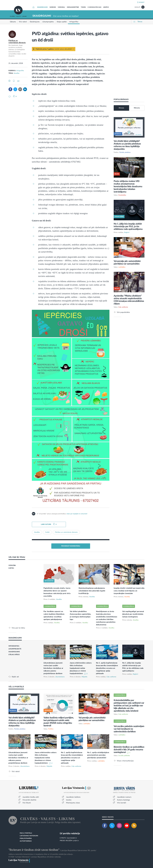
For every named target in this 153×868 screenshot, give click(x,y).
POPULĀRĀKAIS (121, 99)
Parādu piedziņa (125, 152)
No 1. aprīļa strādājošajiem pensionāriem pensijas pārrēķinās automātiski (98, 755)
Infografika (20, 71)
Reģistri (127, 232)
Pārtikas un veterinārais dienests (66, 532)
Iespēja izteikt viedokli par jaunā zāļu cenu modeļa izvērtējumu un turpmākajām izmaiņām (129, 591)
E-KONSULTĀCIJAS (95, 7)
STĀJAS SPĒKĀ (14, 655)
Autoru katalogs (124, 800)
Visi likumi (27, 803)
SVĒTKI (11, 568)
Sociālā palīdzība (124, 756)
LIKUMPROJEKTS (15, 649)
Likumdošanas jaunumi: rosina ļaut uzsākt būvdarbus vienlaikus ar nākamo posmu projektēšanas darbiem (53, 668)
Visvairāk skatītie (29, 800)
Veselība (17, 73)
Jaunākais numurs (124, 797)
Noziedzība (122, 195)
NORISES (53, 7)
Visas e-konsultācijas (125, 761)
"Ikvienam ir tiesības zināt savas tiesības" (34, 850)
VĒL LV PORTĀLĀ (16, 687)
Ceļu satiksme (123, 307)
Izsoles (69, 800)
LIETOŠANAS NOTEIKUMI (29, 836)
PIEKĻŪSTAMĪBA (26, 838)
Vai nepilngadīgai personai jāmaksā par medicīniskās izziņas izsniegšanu (133, 614)
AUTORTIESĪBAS (26, 841)
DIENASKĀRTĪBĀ (73, 7)
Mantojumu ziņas (73, 803)
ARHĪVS (106, 7)
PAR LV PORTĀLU (26, 833)
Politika (51, 729)
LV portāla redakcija (70, 833)
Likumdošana (60, 677)
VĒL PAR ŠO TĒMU (17, 557)
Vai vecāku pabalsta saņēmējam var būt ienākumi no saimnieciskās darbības (129, 729)
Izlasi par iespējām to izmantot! (77, 514)
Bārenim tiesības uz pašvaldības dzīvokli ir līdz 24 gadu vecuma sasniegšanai (129, 750)
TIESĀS (83, 7)
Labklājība (122, 267)
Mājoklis (84, 677)
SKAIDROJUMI (42, 7)
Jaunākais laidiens (73, 797)
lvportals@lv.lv (72, 838)
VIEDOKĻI (61, 7)
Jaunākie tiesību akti (31, 797)
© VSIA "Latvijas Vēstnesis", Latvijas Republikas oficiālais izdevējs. (35, 857)
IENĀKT (142, 2)
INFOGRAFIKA (14, 646)
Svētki (47, 532)
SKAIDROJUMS (14, 652)
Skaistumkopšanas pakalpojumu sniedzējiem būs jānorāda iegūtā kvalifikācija (92, 591)
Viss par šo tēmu (18, 628)
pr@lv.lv (76, 841)
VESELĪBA (12, 565)
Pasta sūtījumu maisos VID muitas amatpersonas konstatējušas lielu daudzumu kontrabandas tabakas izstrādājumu (128, 186)
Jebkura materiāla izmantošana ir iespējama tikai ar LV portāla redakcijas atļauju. (41, 854)
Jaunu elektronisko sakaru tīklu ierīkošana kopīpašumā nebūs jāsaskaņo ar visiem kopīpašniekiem (81, 668)
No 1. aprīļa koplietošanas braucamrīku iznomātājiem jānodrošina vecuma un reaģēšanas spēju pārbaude (107, 668)
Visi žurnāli (122, 803)
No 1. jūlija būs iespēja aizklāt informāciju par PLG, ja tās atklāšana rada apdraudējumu (128, 226)
